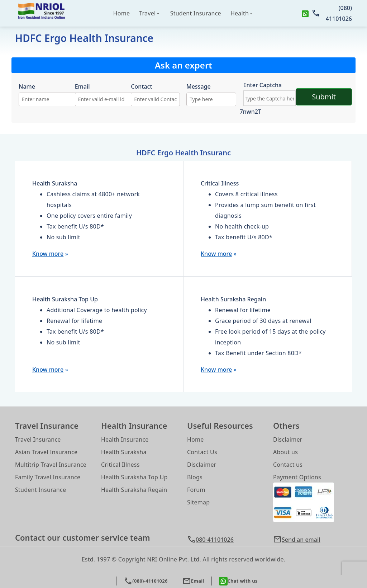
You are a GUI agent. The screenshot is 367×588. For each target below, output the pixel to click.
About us (285, 452)
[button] (313, 540)
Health (240, 13)
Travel (147, 13)
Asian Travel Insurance (46, 452)
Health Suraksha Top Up (134, 477)
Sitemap (198, 502)
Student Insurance (196, 13)
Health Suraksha (124, 452)
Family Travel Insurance (48, 477)
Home (122, 13)
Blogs (195, 477)
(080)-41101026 (146, 581)
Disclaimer (202, 465)
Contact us (288, 465)
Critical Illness (120, 465)
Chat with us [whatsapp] (238, 581)
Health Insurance (125, 439)
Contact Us (202, 452)
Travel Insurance (38, 439)
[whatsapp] (305, 13)
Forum (196, 490)
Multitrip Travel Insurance (51, 465)
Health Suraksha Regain (134, 490)
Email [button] (193, 581)
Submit (324, 97)
